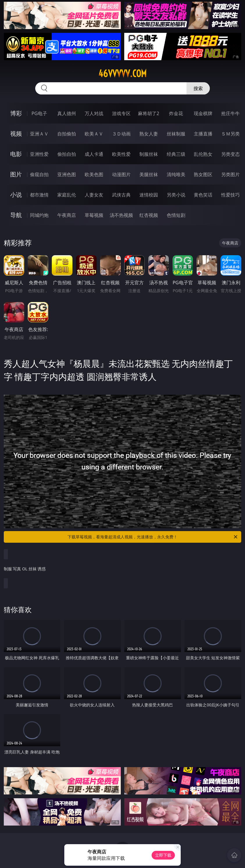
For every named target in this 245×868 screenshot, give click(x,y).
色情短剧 (176, 215)
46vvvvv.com (123, 74)
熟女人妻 (149, 134)
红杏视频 (149, 215)
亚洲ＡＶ (39, 134)
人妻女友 (94, 195)
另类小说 (176, 195)
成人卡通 (94, 154)
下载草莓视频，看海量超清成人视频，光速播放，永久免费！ (153, 537)
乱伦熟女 (203, 154)
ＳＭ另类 (230, 134)
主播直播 (203, 134)
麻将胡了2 (149, 113)
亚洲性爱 (39, 154)
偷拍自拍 (67, 154)
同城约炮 (39, 215)
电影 (16, 154)
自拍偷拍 (67, 134)
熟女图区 (203, 174)
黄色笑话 (203, 195)
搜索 (198, 88)
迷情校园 (149, 195)
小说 (16, 195)
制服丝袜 (149, 154)
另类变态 (230, 154)
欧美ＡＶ (94, 134)
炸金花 (176, 113)
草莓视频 (94, 215)
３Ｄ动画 (121, 134)
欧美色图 (94, 174)
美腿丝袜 (149, 174)
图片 (16, 174)
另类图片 (230, 174)
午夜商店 (67, 215)
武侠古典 (121, 195)
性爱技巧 (230, 195)
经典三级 (176, 154)
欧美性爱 (121, 154)
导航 (16, 215)
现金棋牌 (203, 113)
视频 (16, 134)
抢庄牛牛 (230, 113)
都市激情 (39, 195)
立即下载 (163, 855)
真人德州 (67, 113)
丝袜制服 (176, 134)
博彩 (16, 113)
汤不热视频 (121, 215)
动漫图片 (121, 174)
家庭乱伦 (67, 195)
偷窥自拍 (39, 174)
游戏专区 (121, 113)
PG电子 (39, 113)
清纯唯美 (176, 174)
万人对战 (94, 113)
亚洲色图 (67, 174)
